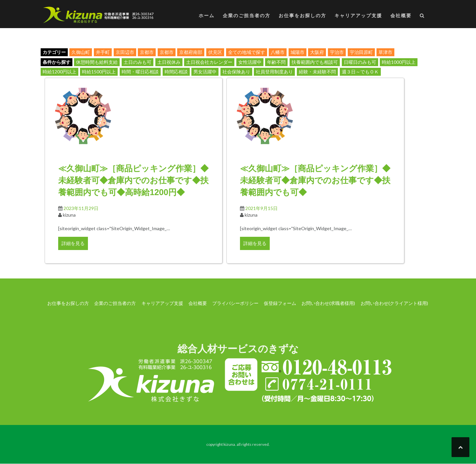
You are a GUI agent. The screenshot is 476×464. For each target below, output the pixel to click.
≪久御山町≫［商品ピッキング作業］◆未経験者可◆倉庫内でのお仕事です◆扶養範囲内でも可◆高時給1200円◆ (133, 180)
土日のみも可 (138, 62)
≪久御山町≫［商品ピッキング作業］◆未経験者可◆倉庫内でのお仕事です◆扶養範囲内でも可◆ (315, 180)
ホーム (207, 15)
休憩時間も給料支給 (97, 62)
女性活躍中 (250, 62)
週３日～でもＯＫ (360, 72)
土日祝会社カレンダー (209, 62)
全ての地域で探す (247, 52)
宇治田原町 (361, 52)
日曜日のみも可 (360, 62)
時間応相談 (176, 72)
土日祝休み (169, 62)
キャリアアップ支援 (358, 15)
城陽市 (297, 52)
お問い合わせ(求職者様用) (328, 303)
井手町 (103, 52)
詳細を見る (73, 243)
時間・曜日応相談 (140, 72)
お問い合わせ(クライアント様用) (394, 303)
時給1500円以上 (99, 72)
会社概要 (401, 15)
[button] (422, 17)
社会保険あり (236, 72)
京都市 (147, 52)
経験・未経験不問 (317, 72)
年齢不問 (276, 62)
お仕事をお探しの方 (302, 15)
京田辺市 (125, 52)
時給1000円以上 (399, 62)
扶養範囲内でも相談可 (315, 62)
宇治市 (337, 52)
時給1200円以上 (59, 72)
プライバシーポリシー (235, 303)
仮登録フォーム (280, 303)
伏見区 (215, 52)
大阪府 (317, 52)
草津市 (385, 52)
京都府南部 (191, 52)
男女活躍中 (205, 72)
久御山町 (81, 52)
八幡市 (278, 52)
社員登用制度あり (274, 72)
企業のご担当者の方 (247, 15)
